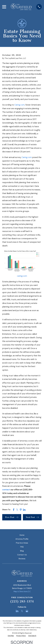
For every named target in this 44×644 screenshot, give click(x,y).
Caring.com (20, 105)
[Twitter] (22, 611)
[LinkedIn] (17, 611)
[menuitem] (11, 636)
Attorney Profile (22, 539)
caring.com (22, 276)
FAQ (22, 547)
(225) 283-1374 (22, 601)
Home (22, 535)
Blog (22, 551)
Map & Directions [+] (22, 591)
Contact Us (22, 555)
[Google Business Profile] (27, 611)
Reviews (22, 559)
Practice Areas (22, 543)
